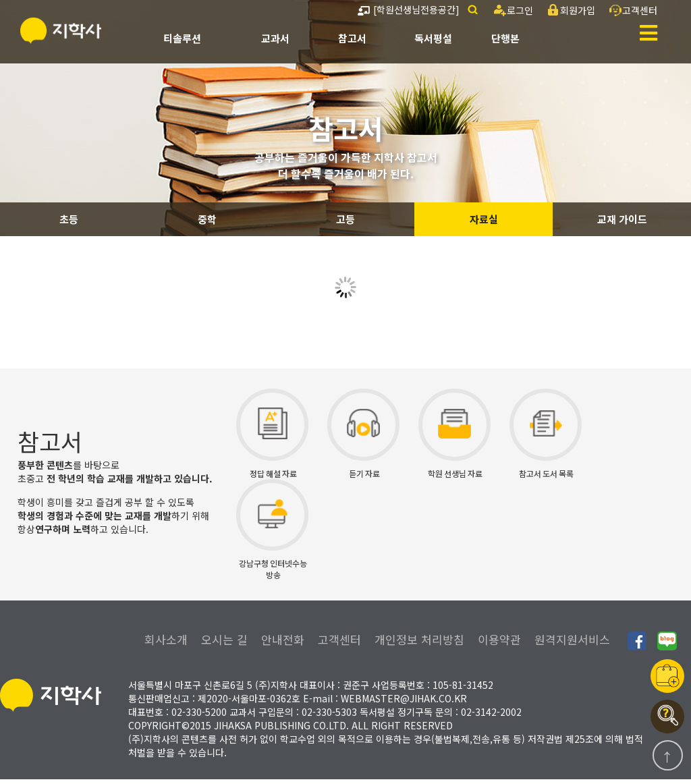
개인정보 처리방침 (419, 644)
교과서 (275, 38)
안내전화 (283, 644)
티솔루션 (182, 38)
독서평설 (433, 38)
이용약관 (499, 644)
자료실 (484, 219)
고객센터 (339, 644)
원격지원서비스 (572, 644)
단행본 (505, 38)
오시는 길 (224, 644)
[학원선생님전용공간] (409, 9)
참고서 (352, 38)
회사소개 (166, 644)
